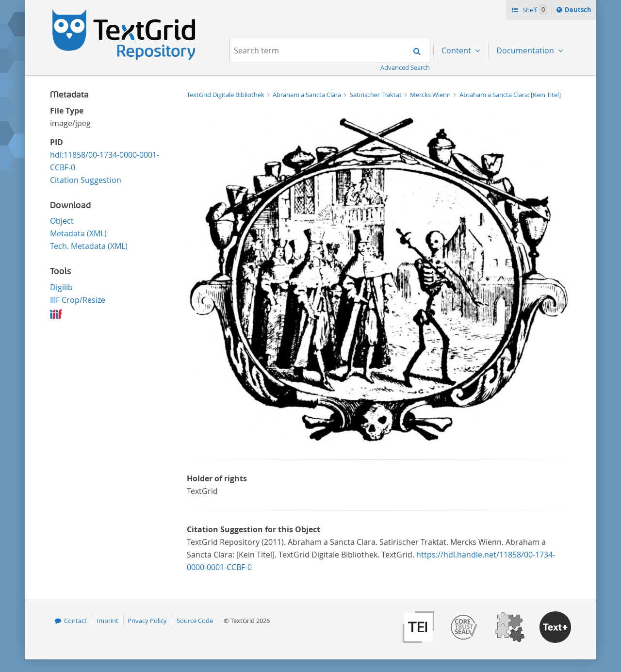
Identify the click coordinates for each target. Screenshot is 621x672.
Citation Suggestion (86, 180)
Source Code (195, 621)
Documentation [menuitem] (526, 50)
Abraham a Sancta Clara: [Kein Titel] (510, 95)
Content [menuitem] (457, 50)
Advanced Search (405, 67)
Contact (75, 621)
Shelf (534, 9)
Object (62, 221)
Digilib (61, 287)
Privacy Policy (147, 621)
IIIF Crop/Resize (78, 300)
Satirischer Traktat (376, 95)
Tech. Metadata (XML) (89, 246)
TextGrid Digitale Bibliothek (226, 95)
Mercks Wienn (431, 95)
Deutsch (579, 11)
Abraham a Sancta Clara (308, 95)
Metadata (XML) (78, 233)
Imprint (107, 621)
